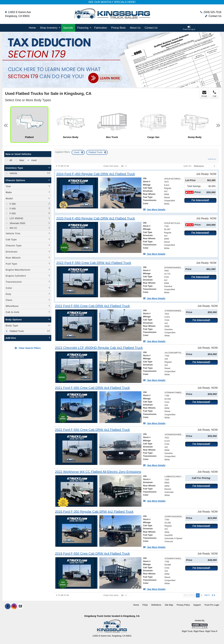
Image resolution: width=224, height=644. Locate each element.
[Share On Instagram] (14, 606)
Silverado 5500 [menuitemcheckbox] (17, 223)
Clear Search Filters (28, 348)
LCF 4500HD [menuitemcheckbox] (16, 218)
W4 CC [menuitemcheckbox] (13, 228)
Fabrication (101, 28)
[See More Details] (154, 210)
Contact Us (213, 16)
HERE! (132, 2)
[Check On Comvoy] (20, 606)
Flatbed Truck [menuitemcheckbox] (16, 331)
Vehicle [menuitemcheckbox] (13, 173)
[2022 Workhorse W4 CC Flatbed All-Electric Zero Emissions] (98, 472)
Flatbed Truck (96, 152)
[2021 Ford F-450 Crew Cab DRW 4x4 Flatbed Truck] (92, 388)
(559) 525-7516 (213, 12)
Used (77, 152)
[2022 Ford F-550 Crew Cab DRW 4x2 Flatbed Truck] (94, 263)
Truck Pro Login (212, 605)
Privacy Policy (183, 605)
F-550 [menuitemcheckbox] (12, 213)
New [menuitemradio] (21, 160)
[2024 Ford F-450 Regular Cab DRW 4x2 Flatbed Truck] (96, 174)
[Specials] (68, 28)
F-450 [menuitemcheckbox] (12, 209)
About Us (135, 28)
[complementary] (214, 634)
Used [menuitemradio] (34, 160)
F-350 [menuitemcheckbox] (12, 204)
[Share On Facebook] (8, 606)
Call (214, 94)
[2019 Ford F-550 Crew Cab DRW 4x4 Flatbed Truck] (92, 554)
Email (204, 94)
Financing (84, 28)
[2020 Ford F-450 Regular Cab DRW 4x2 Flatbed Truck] (96, 218)
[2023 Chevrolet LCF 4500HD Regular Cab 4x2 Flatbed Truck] (99, 348)
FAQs (145, 605)
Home (32, 28)
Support (197, 605)
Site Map (169, 605)
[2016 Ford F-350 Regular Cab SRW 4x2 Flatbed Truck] (94, 512)
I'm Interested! (200, 200)
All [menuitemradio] (10, 160)
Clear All (212, 159)
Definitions (156, 605)
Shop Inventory (50, 28)
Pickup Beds (118, 28)
